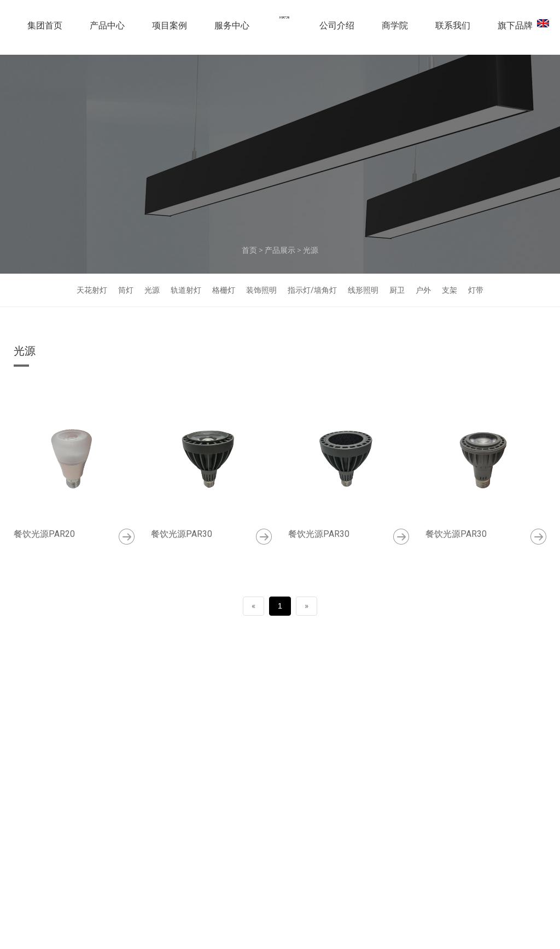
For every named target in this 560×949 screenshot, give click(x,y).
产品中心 (107, 29)
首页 (249, 250)
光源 (311, 250)
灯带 (476, 290)
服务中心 (232, 29)
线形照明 (363, 290)
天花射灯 (92, 290)
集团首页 (45, 29)
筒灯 (126, 290)
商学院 (395, 29)
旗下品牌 (515, 29)
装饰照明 (261, 290)
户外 (423, 290)
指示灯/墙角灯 (312, 290)
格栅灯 (224, 290)
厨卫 (397, 290)
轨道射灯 (186, 290)
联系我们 (453, 29)
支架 (450, 290)
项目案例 (170, 29)
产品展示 (280, 250)
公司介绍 (337, 29)
